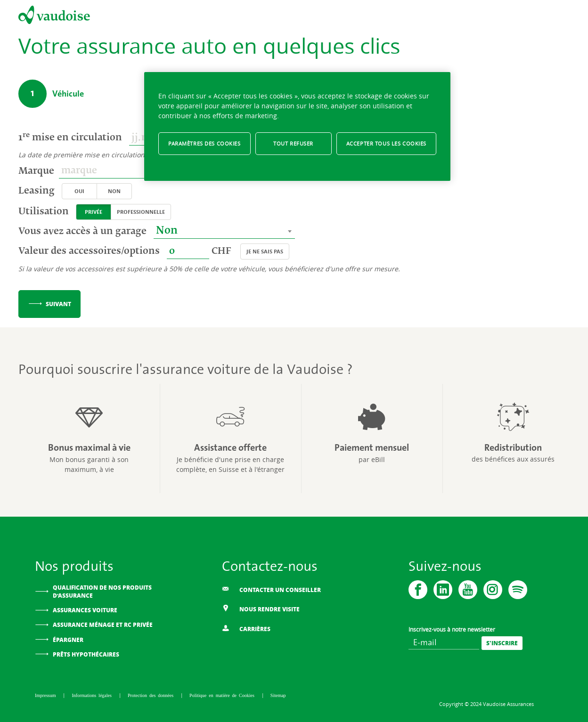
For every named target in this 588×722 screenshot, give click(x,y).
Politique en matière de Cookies (223, 695)
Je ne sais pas (265, 251)
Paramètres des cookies (204, 143)
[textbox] (128, 171)
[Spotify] (518, 590)
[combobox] (128, 171)
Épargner (68, 640)
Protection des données (152, 695)
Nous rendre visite (261, 609)
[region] (297, 126)
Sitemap (278, 695)
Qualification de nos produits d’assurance (102, 592)
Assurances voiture (85, 610)
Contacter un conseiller (271, 589)
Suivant (58, 304)
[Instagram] (493, 590)
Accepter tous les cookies (386, 143)
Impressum (46, 695)
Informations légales (93, 695)
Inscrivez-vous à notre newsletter (452, 629)
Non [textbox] (167, 231)
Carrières (246, 628)
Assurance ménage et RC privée (103, 625)
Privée (94, 212)
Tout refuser (293, 143)
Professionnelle (141, 212)
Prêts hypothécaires (86, 654)
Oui (79, 191)
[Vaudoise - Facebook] (418, 590)
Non (114, 191)
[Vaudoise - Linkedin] (443, 590)
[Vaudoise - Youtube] (468, 590)
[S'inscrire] (502, 643)
